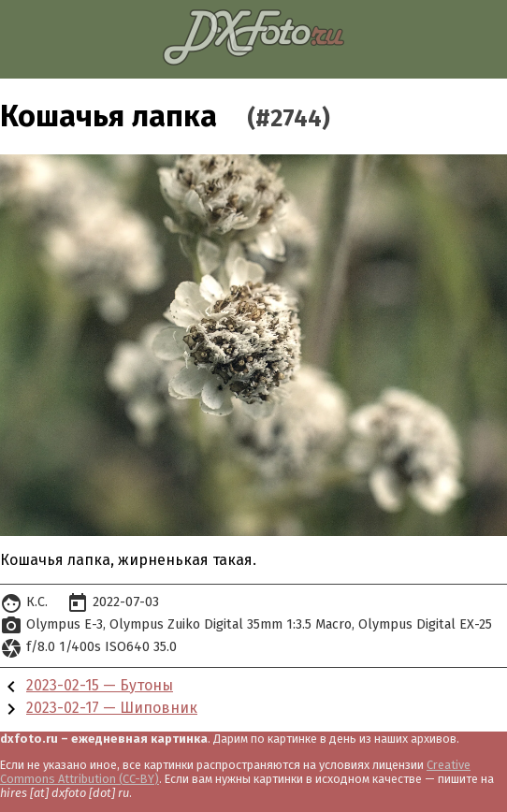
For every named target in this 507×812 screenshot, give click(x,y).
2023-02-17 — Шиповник (112, 708)
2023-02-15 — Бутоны (100, 685)
